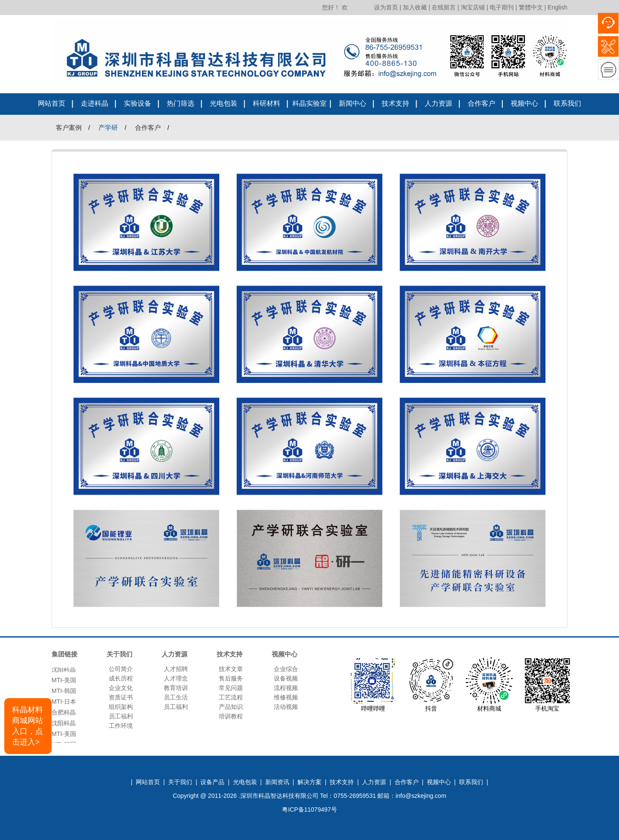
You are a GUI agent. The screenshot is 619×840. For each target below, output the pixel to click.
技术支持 (395, 103)
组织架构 (121, 707)
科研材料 (267, 103)
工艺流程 (231, 697)
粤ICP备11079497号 (309, 809)
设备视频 (286, 678)
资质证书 (121, 697)
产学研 (108, 127)
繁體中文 (531, 7)
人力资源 (438, 103)
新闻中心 (352, 103)
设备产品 (212, 782)
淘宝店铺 (473, 7)
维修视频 (286, 697)
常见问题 (231, 688)
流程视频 (286, 688)
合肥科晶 (64, 714)
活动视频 (286, 707)
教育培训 (176, 688)
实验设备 (138, 103)
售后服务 (231, 678)
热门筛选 (181, 103)
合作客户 (481, 103)
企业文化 (121, 688)
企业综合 (286, 669)
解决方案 (309, 782)
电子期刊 (502, 7)
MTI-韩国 (64, 693)
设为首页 (386, 7)
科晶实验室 (309, 103)
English (558, 7)
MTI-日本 (64, 703)
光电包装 (224, 103)
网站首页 (52, 103)
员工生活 (176, 697)
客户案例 (69, 127)
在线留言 (444, 7)
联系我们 (567, 103)
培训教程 (231, 716)
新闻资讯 (277, 782)
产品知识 (231, 707)
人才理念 (176, 678)
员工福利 (121, 716)
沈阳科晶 (64, 671)
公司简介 (121, 669)
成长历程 (121, 678)
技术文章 (231, 669)
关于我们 (180, 782)
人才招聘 (176, 669)
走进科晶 (95, 103)
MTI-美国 (64, 682)
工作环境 (121, 726)
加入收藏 (415, 7)
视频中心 (524, 103)
